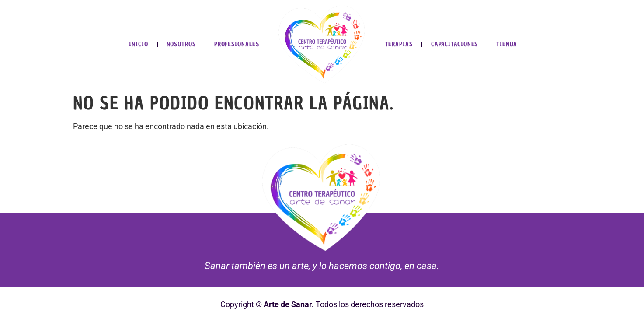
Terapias (399, 44)
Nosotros (181, 44)
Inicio (138, 44)
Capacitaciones (455, 44)
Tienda (506, 44)
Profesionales (237, 44)
